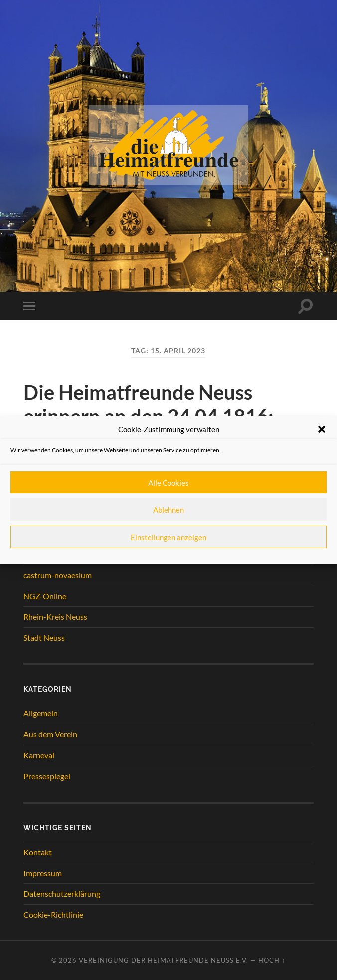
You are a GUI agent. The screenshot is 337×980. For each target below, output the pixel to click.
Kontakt (38, 852)
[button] (322, 429)
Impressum (43, 873)
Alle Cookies (168, 483)
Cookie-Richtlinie (53, 914)
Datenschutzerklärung (62, 894)
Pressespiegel (47, 776)
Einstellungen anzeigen (168, 537)
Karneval (39, 755)
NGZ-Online (45, 596)
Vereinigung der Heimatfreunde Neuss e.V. (164, 960)
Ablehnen (168, 510)
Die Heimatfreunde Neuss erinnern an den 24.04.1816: (149, 404)
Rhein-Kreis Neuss (55, 616)
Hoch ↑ (272, 960)
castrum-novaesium (58, 575)
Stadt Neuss (44, 637)
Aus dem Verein (50, 734)
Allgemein (41, 713)
